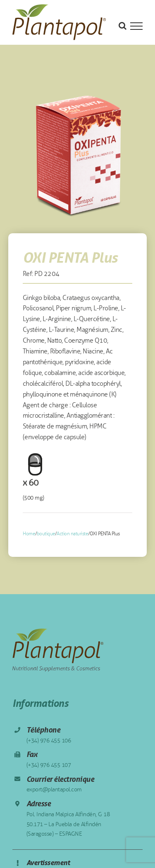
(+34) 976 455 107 (49, 765)
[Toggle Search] (123, 26)
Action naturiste (72, 534)
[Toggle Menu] (136, 26)
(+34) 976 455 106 (49, 741)
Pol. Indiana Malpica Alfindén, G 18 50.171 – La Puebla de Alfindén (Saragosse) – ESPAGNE (68, 824)
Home (29, 534)
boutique (46, 534)
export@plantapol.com (54, 789)
